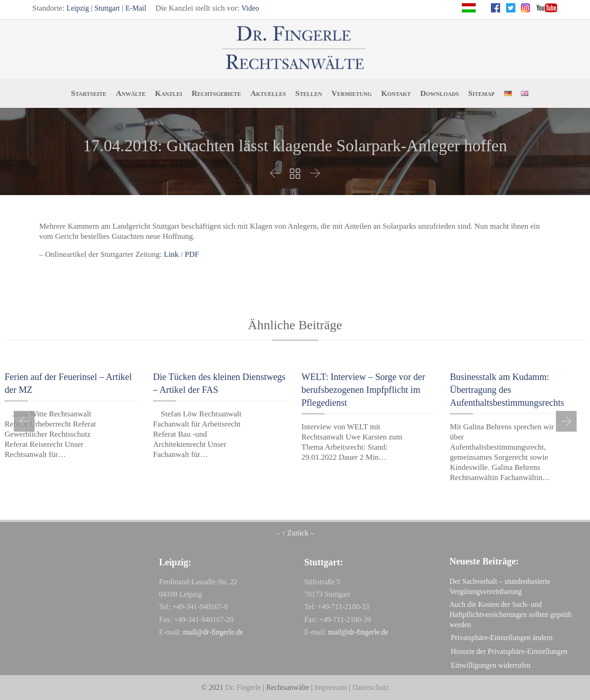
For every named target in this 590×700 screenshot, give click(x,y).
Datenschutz (370, 687)
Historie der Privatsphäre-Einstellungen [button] (509, 651)
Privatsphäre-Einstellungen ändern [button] (502, 638)
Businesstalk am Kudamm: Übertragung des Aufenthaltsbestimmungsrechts (507, 390)
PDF (192, 254)
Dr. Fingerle (243, 687)
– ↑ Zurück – (295, 533)
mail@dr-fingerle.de (213, 632)
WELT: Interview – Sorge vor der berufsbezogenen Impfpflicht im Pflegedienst (363, 390)
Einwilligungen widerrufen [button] (491, 665)
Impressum (331, 687)
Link (171, 254)
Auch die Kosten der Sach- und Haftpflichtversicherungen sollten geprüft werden (510, 614)
